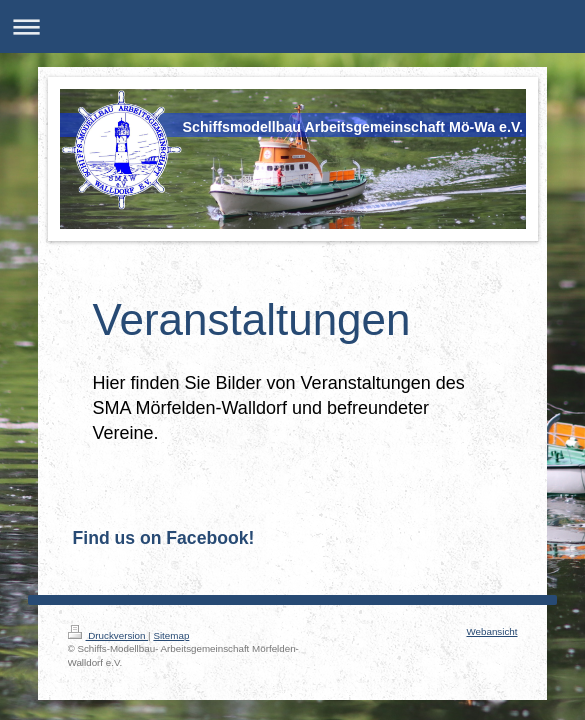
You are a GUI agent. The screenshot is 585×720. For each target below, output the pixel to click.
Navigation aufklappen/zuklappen (292, 26)
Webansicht (491, 631)
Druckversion (108, 635)
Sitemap (171, 635)
